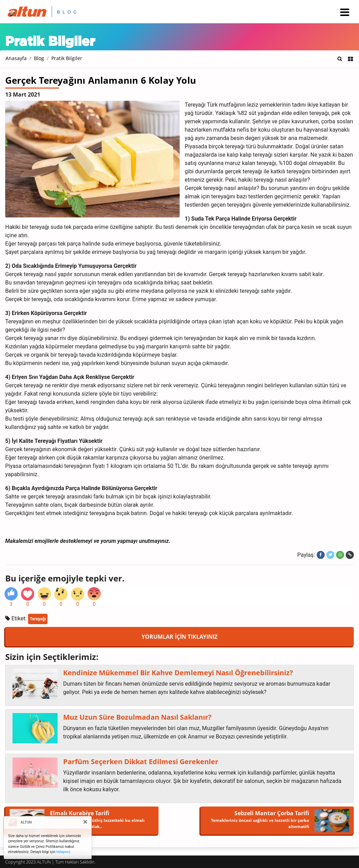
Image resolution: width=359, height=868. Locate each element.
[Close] (86, 822)
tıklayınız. (64, 852)
